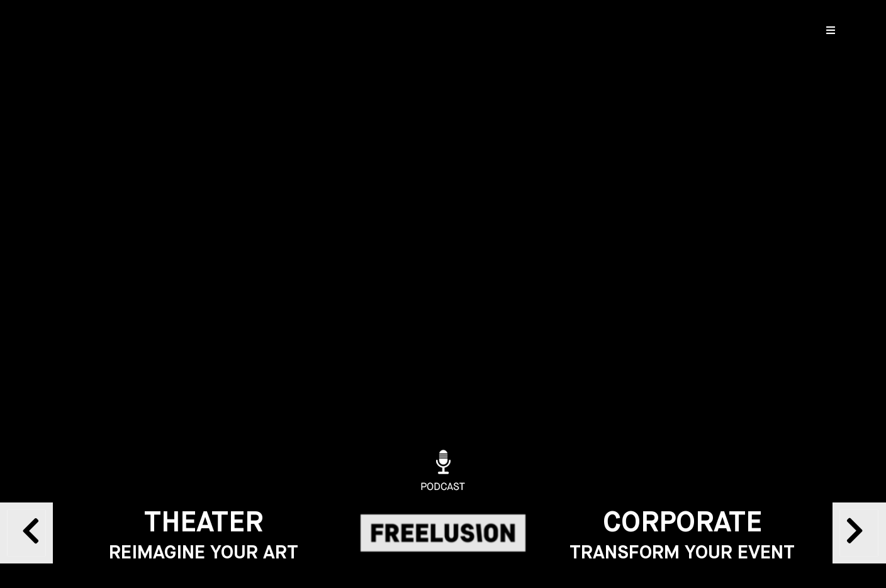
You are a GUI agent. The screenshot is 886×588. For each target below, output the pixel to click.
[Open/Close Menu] (831, 30)
